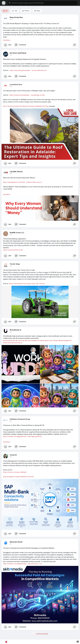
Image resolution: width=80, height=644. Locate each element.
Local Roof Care (16, 85)
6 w (11, 19)
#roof (5, 106)
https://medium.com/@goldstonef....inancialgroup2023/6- (23, 436)
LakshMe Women (16, 172)
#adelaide (39, 106)
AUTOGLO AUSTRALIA (18, 53)
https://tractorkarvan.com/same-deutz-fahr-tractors (27, 284)
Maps (37, 11)
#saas (56, 341)
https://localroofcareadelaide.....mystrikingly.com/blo (27, 95)
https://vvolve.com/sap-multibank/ (15, 472)
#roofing (23, 106)
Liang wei (13, 455)
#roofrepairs (30, 106)
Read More (7, 40)
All (5, 11)
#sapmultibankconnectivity (24, 477)
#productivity (20, 341)
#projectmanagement (32, 341)
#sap (5, 477)
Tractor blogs (15, 264)
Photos (26, 11)
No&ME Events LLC (17, 233)
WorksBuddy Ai (15, 330)
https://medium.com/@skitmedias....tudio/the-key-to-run (22, 564)
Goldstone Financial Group (20, 419)
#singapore (11, 477)
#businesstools (17, 343)
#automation (45, 341)
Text (15, 11)
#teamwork (7, 343)
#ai (14, 341)
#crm (51, 341)
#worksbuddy (8, 341)
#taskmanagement (65, 341)
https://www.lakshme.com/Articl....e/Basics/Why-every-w (22, 182)
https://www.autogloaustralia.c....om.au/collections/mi (28, 70)
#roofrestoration (13, 106)
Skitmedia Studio (16, 542)
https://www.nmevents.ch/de (13, 250)
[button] (43, 3)
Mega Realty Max (16, 17)
